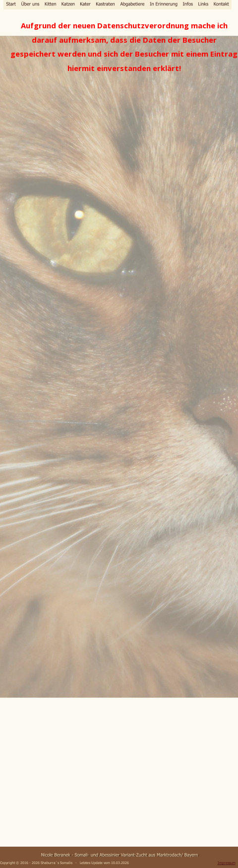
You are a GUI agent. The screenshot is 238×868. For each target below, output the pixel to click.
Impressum (227, 863)
